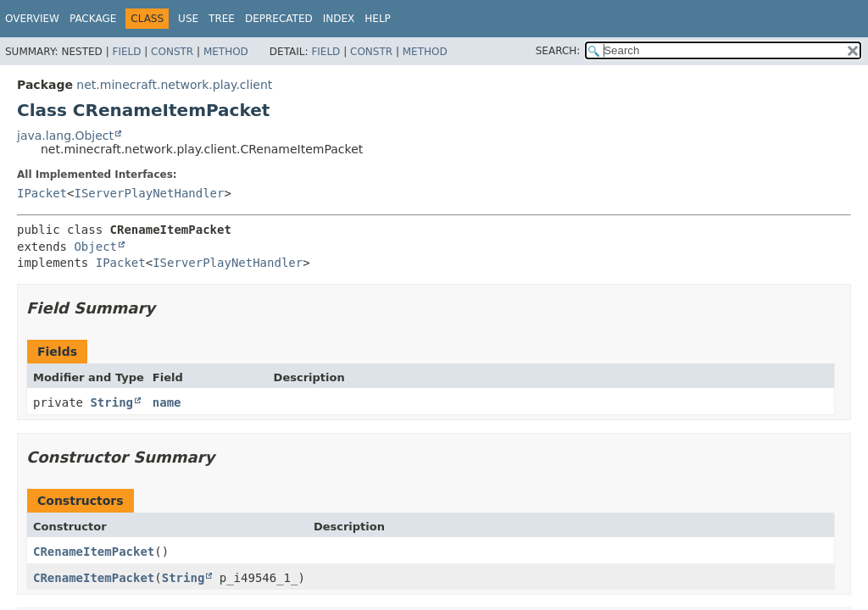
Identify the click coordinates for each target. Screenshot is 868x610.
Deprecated (279, 19)
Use (188, 19)
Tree (222, 19)
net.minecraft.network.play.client (174, 85)
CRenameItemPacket (94, 552)
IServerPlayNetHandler (149, 193)
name (167, 402)
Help (378, 19)
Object (95, 247)
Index (339, 19)
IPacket (42, 193)
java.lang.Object (65, 136)
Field (126, 52)
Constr (172, 52)
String (111, 402)
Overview (32, 19)
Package (93, 19)
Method (226, 52)
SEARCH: (558, 51)
